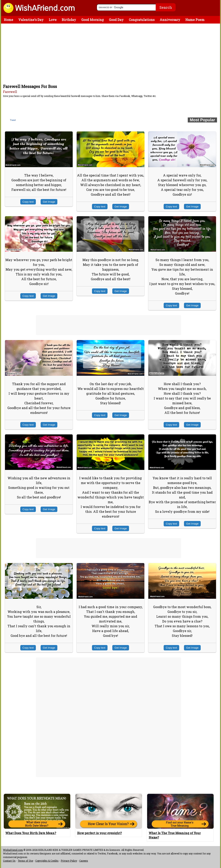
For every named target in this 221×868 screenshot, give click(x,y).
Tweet (13, 120)
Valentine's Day (31, 20)
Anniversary (170, 20)
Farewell (10, 92)
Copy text (28, 202)
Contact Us (9, 861)
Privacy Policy (69, 861)
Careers (84, 861)
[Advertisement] (111, 53)
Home (8, 20)
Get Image (49, 202)
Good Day (116, 20)
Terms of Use (25, 861)
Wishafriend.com (13, 850)
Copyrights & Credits (47, 861)
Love (53, 20)
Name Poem (195, 20)
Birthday (69, 20)
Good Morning (92, 20)
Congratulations (142, 20)
